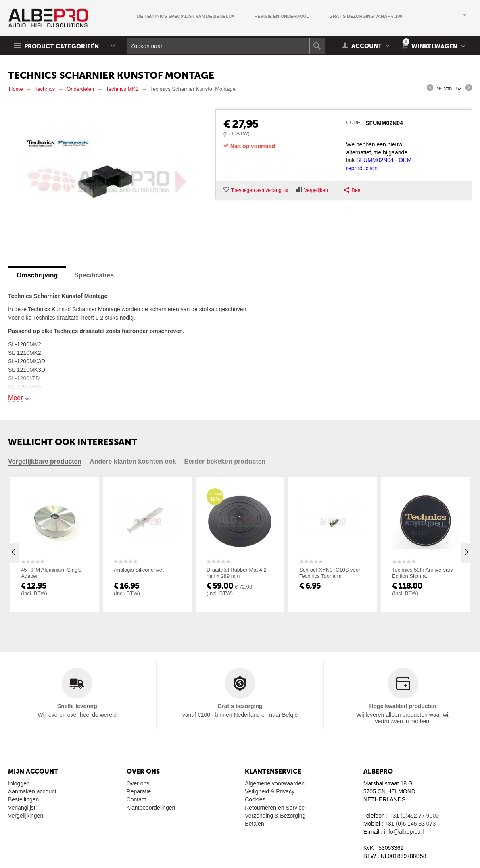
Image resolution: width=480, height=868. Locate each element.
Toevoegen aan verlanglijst (260, 190)
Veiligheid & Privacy (270, 791)
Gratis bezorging (240, 706)
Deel (353, 190)
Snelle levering (77, 706)
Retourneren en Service (275, 808)
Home (16, 89)
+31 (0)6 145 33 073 (410, 824)
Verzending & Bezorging (275, 816)
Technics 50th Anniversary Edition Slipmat (423, 573)
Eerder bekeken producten (225, 461)
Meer (15, 398)
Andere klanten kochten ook (133, 461)
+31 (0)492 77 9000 (414, 816)
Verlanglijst (22, 808)
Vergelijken (316, 190)
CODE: (354, 123)
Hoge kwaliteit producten (403, 706)
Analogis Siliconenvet (139, 570)
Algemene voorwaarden (275, 783)
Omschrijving (37, 275)
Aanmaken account (32, 791)
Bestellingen (23, 799)
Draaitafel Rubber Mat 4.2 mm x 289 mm (237, 573)
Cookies (255, 799)
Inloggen (19, 783)
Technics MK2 (122, 89)
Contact (136, 799)
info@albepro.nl (404, 832)
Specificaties (94, 275)
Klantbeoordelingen (151, 808)
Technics (45, 89)
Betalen (254, 824)
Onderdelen (80, 89)
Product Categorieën (62, 46)
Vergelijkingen (26, 816)
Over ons (138, 783)
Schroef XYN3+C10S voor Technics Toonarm (330, 573)
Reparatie (139, 791)
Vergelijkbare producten (45, 461)
